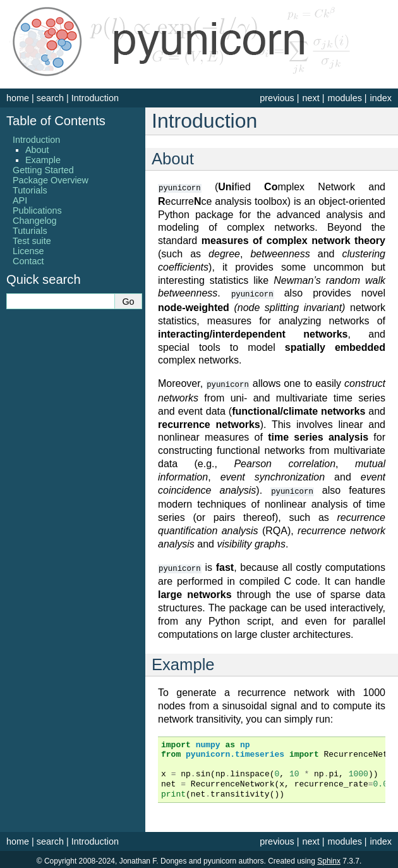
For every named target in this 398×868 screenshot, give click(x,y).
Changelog (35, 221)
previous (277, 98)
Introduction (95, 98)
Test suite (32, 241)
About (37, 150)
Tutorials (30, 190)
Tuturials (30, 231)
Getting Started (43, 170)
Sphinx (329, 858)
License (28, 251)
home (18, 98)
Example (43, 160)
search (50, 98)
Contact (28, 261)
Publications (37, 211)
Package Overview (51, 180)
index (381, 98)
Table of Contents (56, 121)
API (20, 200)
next (311, 98)
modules (344, 98)
